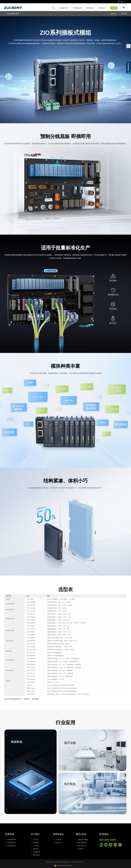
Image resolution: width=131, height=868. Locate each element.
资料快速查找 (82, 843)
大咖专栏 (36, 849)
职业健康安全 (11, 846)
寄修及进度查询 (83, 840)
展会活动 (58, 843)
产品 (53, 8)
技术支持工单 (82, 846)
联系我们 (36, 843)
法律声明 (81, 849)
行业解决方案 (64, 8)
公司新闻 (58, 840)
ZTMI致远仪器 (77, 8)
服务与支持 (90, 8)
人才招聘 (36, 846)
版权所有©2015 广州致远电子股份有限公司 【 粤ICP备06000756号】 (66, 862)
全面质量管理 (11, 840)
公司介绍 (36, 840)
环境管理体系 (11, 843)
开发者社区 (102, 8)
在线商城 (114, 8)
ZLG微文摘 (36, 852)
